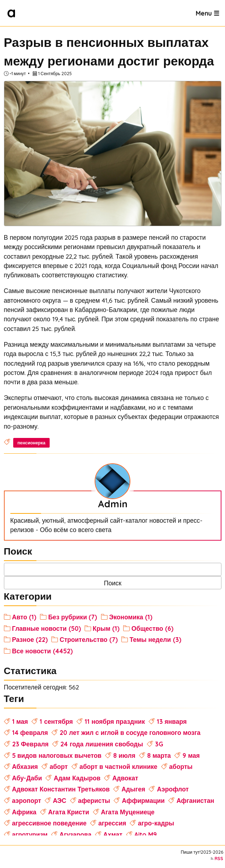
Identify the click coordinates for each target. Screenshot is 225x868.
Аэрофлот (173, 789)
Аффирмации (143, 800)
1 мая (20, 721)
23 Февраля (31, 744)
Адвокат (125, 778)
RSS (219, 859)
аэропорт (27, 800)
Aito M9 (146, 834)
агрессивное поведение (49, 823)
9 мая (191, 755)
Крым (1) (106, 628)
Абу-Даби (27, 778)
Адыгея (133, 789)
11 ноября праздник (115, 721)
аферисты (94, 800)
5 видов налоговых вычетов (57, 755)
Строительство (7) (89, 639)
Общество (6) (152, 628)
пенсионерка (31, 443)
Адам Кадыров (77, 778)
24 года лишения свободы (102, 744)
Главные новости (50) (47, 628)
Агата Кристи (69, 812)
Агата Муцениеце (128, 812)
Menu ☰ (207, 13)
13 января (172, 721)
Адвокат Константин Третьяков (61, 789)
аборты (181, 766)
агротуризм (30, 834)
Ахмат (113, 834)
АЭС (60, 800)
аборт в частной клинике (119, 766)
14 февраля (30, 732)
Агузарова (75, 834)
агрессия (112, 823)
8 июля (124, 755)
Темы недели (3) (156, 639)
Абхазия (25, 766)
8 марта (159, 755)
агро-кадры (156, 823)
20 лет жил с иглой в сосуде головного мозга (130, 732)
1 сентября (56, 721)
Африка (24, 812)
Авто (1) (24, 617)
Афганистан (195, 800)
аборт (59, 766)
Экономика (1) (131, 617)
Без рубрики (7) (73, 617)
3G (159, 744)
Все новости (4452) (42, 651)
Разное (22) (30, 639)
